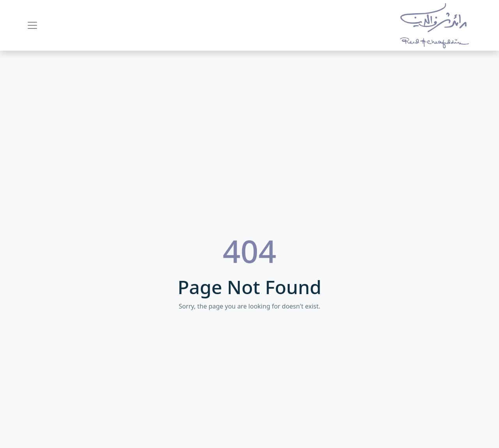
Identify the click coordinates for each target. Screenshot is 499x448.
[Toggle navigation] (32, 25)
